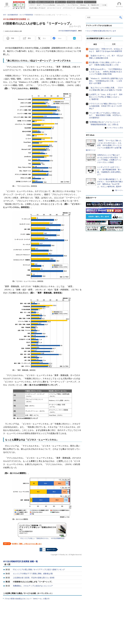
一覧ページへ (118, 190)
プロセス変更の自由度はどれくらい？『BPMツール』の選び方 (27, 599)
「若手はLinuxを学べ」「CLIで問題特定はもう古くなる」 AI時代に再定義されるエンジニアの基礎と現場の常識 (106, 72)
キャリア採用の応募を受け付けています (102, 31)
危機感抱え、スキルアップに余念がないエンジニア (33, 586)
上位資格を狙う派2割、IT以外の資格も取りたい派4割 (34, 578)
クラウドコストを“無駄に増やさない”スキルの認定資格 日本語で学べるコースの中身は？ (105, 106)
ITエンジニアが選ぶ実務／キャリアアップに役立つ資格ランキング (39, 570)
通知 (29, 38)
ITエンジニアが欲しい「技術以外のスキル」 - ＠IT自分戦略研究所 (42, 538)
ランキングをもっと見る (115, 128)
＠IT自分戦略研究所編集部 (68, 31)
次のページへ (51, 550)
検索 (121, 17)
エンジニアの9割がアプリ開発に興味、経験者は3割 (33, 574)
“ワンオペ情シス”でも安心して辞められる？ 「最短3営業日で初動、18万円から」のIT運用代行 (106, 115)
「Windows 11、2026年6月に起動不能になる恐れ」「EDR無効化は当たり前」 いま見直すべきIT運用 (106, 81)
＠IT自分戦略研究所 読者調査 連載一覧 (20, 561)
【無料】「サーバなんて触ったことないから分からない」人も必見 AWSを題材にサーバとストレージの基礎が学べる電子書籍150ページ (104, 145)
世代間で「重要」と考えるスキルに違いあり (27, 544)
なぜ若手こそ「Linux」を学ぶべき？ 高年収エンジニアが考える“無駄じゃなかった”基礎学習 (106, 97)
